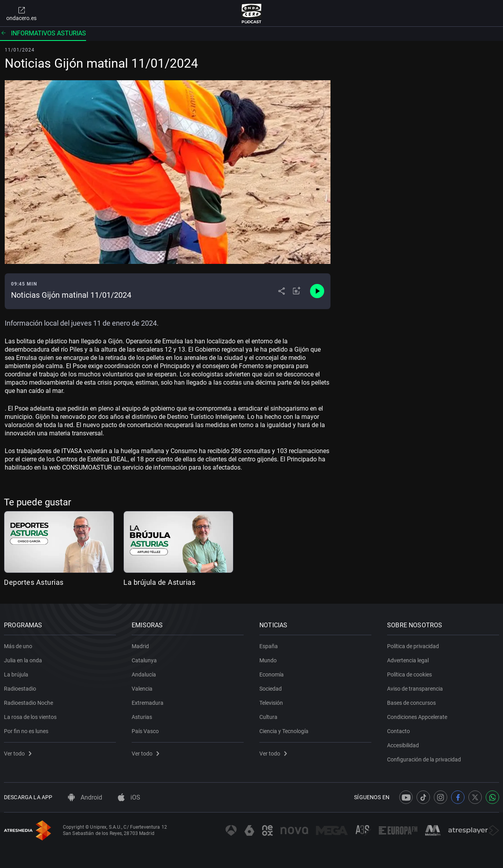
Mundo (268, 660)
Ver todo (18, 754)
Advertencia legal (408, 660)
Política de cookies (409, 674)
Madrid (140, 646)
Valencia (142, 689)
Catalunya (144, 660)
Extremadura (148, 703)
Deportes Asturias (34, 582)
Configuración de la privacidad (424, 759)
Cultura (268, 717)
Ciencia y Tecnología (284, 731)
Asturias (142, 717)
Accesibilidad (403, 745)
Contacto (398, 731)
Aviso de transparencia (415, 689)
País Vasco (145, 731)
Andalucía (144, 674)
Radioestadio (20, 689)
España (269, 646)
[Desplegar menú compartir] (282, 291)
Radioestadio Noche (28, 703)
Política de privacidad (413, 646)
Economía (272, 674)
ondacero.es (21, 13)
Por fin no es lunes (26, 731)
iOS (129, 797)
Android (85, 797)
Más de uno (18, 646)
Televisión (271, 703)
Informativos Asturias (43, 33)
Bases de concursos (411, 703)
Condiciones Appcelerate (417, 717)
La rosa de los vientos (30, 717)
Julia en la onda (23, 660)
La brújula (16, 674)
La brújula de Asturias (159, 582)
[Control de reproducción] (317, 291)
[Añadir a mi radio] (297, 291)
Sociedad (271, 689)
